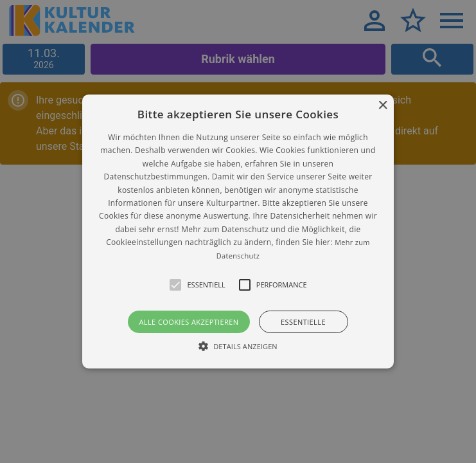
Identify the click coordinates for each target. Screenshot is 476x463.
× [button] (383, 106)
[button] (238, 232)
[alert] (238, 232)
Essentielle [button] (303, 322)
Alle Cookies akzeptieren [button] (189, 322)
